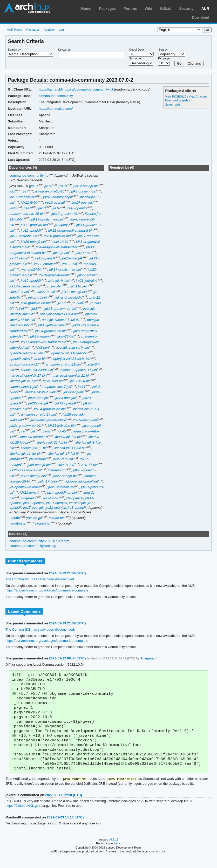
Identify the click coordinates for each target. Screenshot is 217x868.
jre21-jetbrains (86, 281)
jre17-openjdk (34, 508)
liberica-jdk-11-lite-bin (26, 454)
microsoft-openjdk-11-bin (78, 370)
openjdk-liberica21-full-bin (61, 320)
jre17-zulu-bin (81, 381)
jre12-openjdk (31, 230)
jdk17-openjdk (34, 503)
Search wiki (172, 105)
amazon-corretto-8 (34, 437)
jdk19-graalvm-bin (65, 214)
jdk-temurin (37, 459)
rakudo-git (35, 518)
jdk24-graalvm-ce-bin (51, 331)
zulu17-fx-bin (19, 292)
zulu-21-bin (66, 465)
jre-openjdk (77, 503)
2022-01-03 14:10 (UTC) (65, 828)
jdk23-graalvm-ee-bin (60, 309)
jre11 (82, 387)
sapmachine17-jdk (57, 387)
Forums (130, 9)
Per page (164, 58)
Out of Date (136, 50)
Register (49, 29)
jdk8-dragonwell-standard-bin (57, 247)
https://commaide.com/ (56, 109)
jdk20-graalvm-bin (57, 236)
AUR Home (15, 29)
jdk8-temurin (57, 470)
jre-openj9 (62, 225)
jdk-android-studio (69, 297)
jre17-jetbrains (45, 264)
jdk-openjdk (74, 498)
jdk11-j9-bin (29, 202)
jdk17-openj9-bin (33, 476)
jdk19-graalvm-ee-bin (47, 219)
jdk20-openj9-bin (33, 242)
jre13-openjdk (45, 258)
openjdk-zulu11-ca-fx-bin (70, 353)
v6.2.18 (114, 851)
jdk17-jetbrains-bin (52, 325)
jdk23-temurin (41, 336)
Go (179, 63)
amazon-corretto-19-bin (27, 214)
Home (86, 9)
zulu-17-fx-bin (49, 481)
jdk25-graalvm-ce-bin (25, 470)
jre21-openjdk (56, 508)
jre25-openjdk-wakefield (48, 420)
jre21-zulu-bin (53, 381)
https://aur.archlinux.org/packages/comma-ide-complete (47, 590)
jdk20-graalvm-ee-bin (55, 275)
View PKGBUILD (176, 97)
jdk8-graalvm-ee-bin (36, 303)
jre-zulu (77, 303)
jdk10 (63, 186)
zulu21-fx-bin (45, 292)
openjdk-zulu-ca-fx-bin (72, 347)
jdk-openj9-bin (74, 392)
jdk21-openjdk (57, 503)
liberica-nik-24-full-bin (41, 392)
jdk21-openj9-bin (65, 476)
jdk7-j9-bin (83, 253)
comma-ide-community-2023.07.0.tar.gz (39, 541)
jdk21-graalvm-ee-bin (25, 426)
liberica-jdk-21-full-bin (53, 442)
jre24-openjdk (39, 398)
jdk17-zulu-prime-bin (25, 286)
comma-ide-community (56, 96)
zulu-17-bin (89, 465)
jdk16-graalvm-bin (23, 197)
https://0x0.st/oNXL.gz (22, 817)
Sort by (163, 50)
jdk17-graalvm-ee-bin (65, 269)
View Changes (198, 97)
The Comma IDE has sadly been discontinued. (40, 579)
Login (63, 29)
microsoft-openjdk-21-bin (72, 376)
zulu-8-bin (69, 264)
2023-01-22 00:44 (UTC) (67, 658)
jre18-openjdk (77, 208)
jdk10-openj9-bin (86, 186)
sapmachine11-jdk (23, 387)
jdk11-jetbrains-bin (23, 236)
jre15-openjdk (73, 258)
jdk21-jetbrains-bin (62, 426)
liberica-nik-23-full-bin (37, 370)
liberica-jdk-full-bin (68, 437)
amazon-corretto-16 (50, 191)
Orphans (194, 63)
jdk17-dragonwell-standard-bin (43, 342)
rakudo (15, 518)
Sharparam (148, 658)
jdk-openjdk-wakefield (82, 481)
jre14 (28, 208)
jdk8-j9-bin (61, 253)
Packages (107, 9)
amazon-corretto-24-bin (38, 414)
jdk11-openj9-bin (74, 292)
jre (23, 431)
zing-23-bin (66, 336)
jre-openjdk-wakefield (26, 487)
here (117, 855)
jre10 (34, 186)
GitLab (166, 9)
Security (186, 9)
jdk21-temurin (63, 459)
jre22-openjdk (39, 403)
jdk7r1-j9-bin (19, 258)
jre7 (25, 191)
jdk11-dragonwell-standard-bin (71, 230)
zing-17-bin (51, 498)
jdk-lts (62, 431)
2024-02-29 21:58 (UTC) (67, 573)
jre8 (22, 309)
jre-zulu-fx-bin (39, 297)
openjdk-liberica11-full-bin (59, 314)
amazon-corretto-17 (24, 364)
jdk (34, 431)
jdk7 (13, 191)
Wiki (148, 9)
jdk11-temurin (30, 492)
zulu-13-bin (61, 242)
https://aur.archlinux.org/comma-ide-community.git (76, 89)
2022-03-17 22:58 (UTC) (64, 806)
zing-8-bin (28, 498)
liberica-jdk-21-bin (23, 381)
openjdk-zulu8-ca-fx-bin (27, 353)
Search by (14, 50)
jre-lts (47, 431)
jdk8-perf (42, 347)
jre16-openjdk (55, 202)
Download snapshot (178, 100)
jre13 (42, 208)
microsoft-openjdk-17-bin (28, 376)
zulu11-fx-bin (79, 286)
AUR (205, 9)
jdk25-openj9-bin (85, 420)
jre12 (48, 186)
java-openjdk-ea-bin (62, 492)
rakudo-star (18, 523)
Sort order (135, 58)
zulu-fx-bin (55, 286)
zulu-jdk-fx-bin (59, 281)
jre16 (56, 208)
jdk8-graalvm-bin (84, 191)
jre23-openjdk (66, 398)
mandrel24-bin (32, 269)
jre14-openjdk (83, 202)
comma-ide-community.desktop (33, 546)
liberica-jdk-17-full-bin (65, 454)
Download (201, 17)
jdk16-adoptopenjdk (58, 197)
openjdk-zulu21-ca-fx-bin (72, 359)
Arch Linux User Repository (29, 8)
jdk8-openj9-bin (39, 465)
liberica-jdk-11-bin (34, 448)
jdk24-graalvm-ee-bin (50, 409)
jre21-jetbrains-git (61, 487)
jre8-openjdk (77, 508)
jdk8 (35, 309)
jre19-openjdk (31, 281)
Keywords (64, 50)
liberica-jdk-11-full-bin (70, 448)
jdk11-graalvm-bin (34, 225)
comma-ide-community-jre (29, 175)
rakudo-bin (57, 518)
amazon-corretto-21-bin (63, 364)
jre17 (61, 303)
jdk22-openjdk (66, 403)
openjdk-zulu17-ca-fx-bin (28, 359)
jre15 (13, 208)
